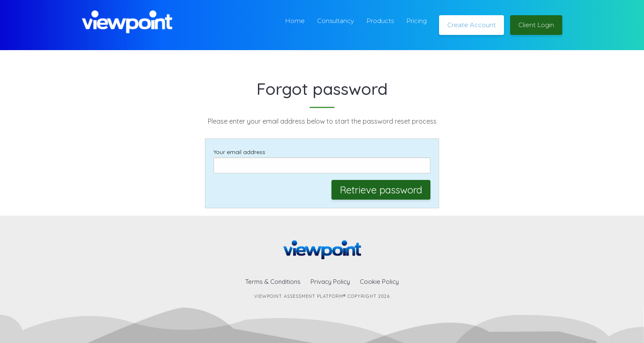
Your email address (322, 161)
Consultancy (336, 21)
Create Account (471, 25)
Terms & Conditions (273, 282)
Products (380, 21)
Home (295, 21)
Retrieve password (381, 190)
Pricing (416, 21)
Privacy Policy (330, 282)
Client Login (536, 25)
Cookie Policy (379, 282)
